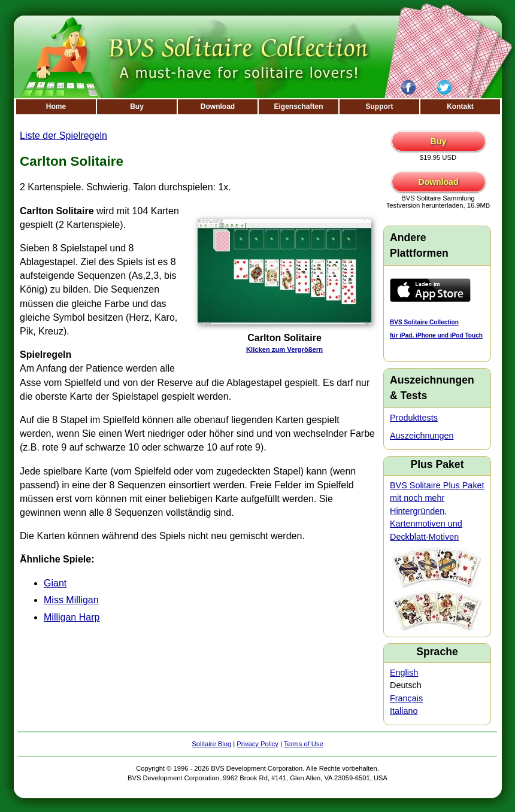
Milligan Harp (72, 617)
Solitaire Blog (211, 744)
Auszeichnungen (422, 436)
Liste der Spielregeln (63, 136)
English (404, 673)
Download (218, 107)
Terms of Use (304, 744)
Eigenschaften (298, 107)
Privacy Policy (257, 744)
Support (380, 107)
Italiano (404, 711)
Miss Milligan (71, 600)
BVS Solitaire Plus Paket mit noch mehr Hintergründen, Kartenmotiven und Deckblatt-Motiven (437, 511)
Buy (137, 107)
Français (406, 698)
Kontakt (460, 107)
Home (56, 107)
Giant (55, 583)
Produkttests (414, 418)
